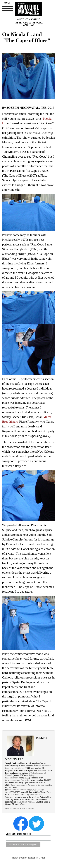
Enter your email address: (19, 834)
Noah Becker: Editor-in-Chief (28, 858)
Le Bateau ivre (25, 802)
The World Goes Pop (40, 133)
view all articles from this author (20, 809)
